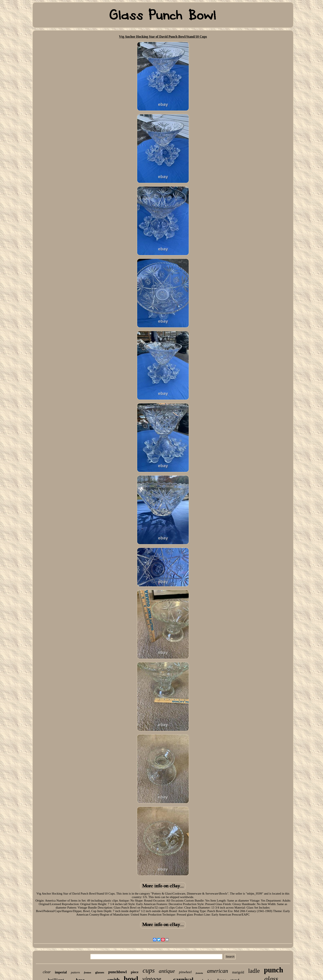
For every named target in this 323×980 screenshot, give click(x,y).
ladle (254, 971)
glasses (100, 972)
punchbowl (118, 972)
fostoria (199, 973)
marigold (238, 972)
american (218, 971)
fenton (88, 972)
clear (47, 972)
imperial (61, 972)
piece (135, 972)
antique (167, 971)
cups (149, 970)
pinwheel (185, 972)
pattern (75, 972)
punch (273, 970)
